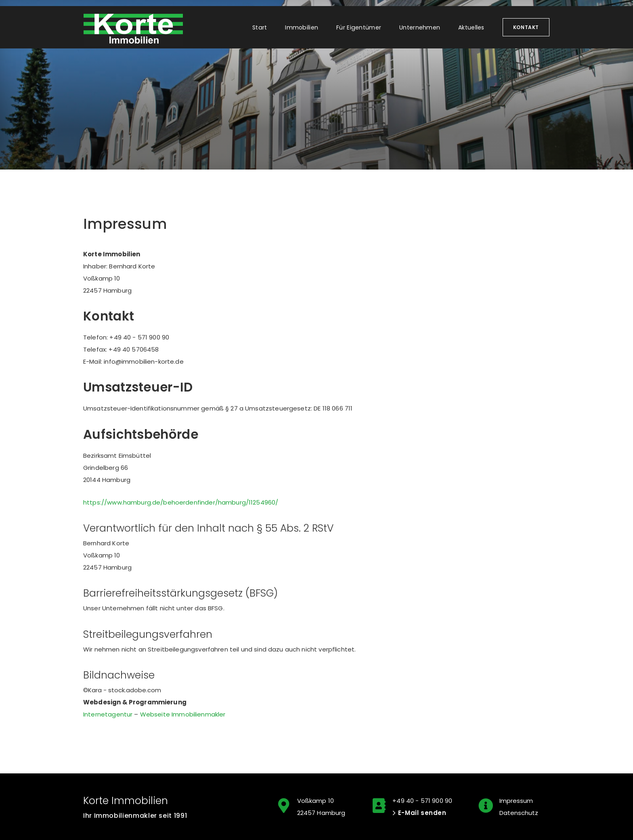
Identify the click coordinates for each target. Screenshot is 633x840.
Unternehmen (420, 27)
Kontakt (526, 27)
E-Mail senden (422, 813)
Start (260, 27)
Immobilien (302, 27)
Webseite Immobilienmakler (183, 714)
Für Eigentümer (359, 27)
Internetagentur (108, 714)
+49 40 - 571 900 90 (422, 801)
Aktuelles (471, 27)
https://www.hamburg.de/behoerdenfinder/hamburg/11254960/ (181, 502)
